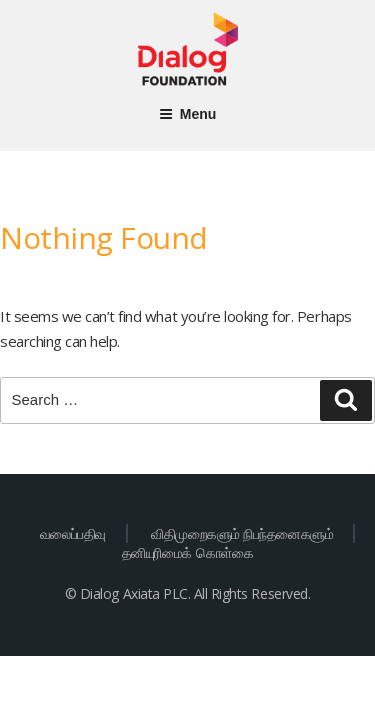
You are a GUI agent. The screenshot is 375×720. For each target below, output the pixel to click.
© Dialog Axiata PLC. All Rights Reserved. (187, 593)
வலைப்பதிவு (73, 533)
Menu (188, 114)
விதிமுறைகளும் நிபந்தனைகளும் (242, 533)
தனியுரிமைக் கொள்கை (187, 552)
